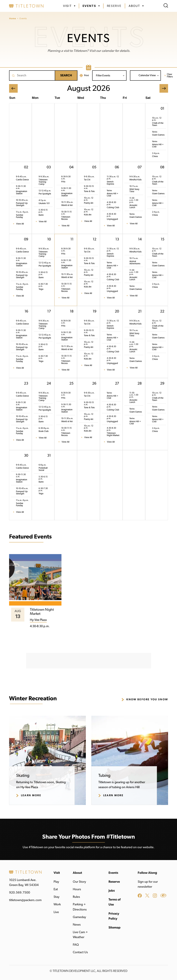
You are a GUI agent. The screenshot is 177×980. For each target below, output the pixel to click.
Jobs (112, 891)
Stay (56, 897)
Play (56, 882)
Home (13, 18)
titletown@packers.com (25, 900)
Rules (76, 897)
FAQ (76, 945)
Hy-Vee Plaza (38, 620)
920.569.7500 (20, 893)
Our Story (79, 882)
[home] (26, 6)
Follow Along (147, 873)
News (77, 925)
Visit (57, 873)
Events (23, 18)
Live (56, 912)
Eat (56, 889)
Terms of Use (115, 902)
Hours (77, 889)
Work (57, 904)
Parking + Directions (80, 907)
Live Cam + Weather (80, 935)
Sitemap (115, 928)
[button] (69, 6)
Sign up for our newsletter (148, 884)
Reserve (114, 6)
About (77, 873)
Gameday (79, 917)
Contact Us (80, 952)
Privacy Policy (114, 916)
